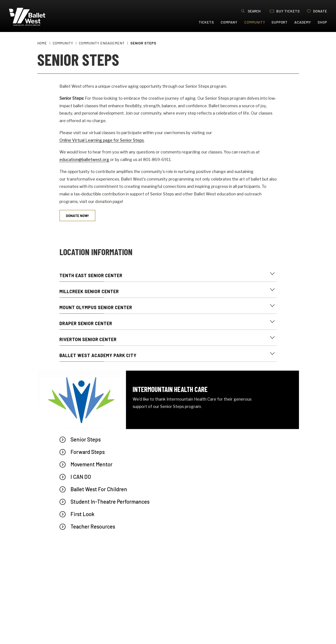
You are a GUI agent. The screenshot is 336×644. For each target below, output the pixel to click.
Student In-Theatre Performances (110, 502)
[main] (168, 338)
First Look (83, 514)
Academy (303, 22)
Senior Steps (86, 439)
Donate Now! (77, 216)
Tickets (206, 22)
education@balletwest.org (84, 160)
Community (255, 22)
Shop (322, 22)
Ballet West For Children (99, 489)
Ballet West (36, 17)
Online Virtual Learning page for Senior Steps (102, 140)
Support (280, 22)
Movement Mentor (91, 464)
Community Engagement (102, 43)
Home (42, 43)
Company (229, 22)
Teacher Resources (93, 526)
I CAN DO (81, 477)
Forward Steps (88, 452)
